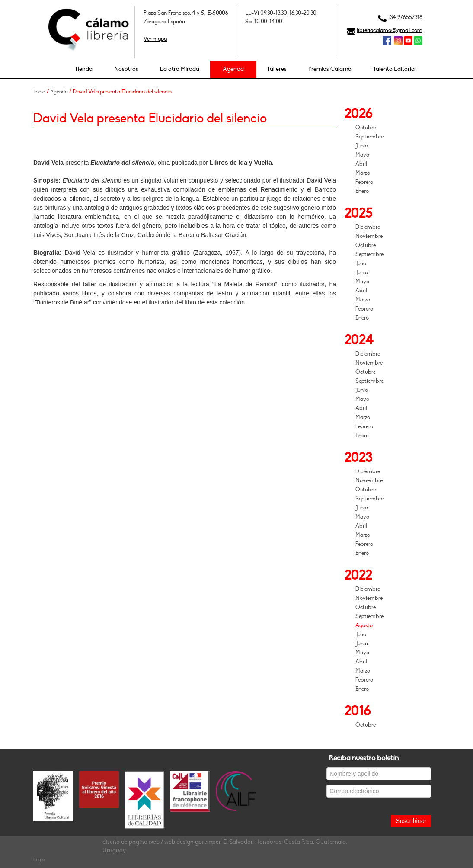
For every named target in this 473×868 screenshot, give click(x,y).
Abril (361, 164)
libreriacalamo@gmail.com (390, 30)
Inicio (39, 92)
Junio (362, 146)
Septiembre (369, 137)
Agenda (233, 69)
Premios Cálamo (330, 69)
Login (39, 860)
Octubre (366, 128)
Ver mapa (155, 39)
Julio (361, 263)
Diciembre (368, 227)
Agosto (364, 625)
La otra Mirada (180, 69)
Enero (362, 191)
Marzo (363, 173)
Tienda (84, 69)
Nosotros (126, 69)
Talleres (277, 69)
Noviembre (369, 236)
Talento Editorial (395, 69)
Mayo (362, 155)
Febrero (364, 182)
